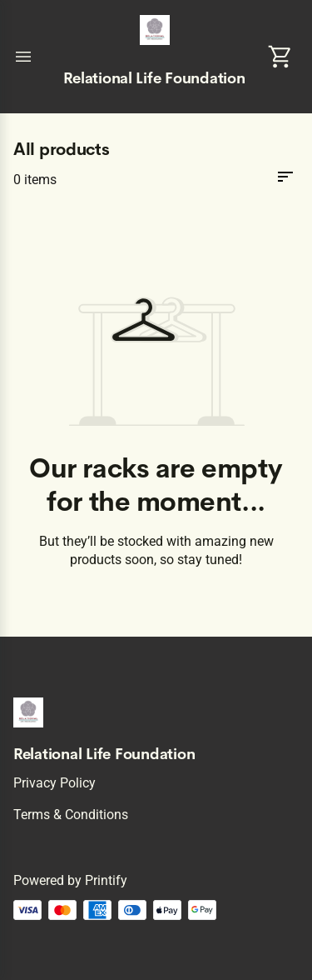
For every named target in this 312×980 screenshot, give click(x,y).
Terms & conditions (71, 815)
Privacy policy (54, 783)
